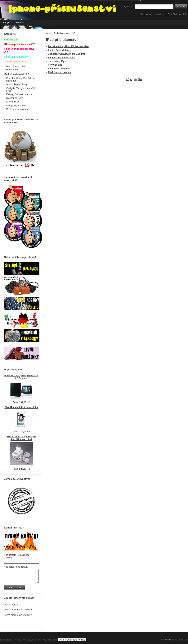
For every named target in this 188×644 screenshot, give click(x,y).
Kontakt (159, 14)
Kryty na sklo (55, 65)
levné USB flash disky (48, 640)
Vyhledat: (128, 7)
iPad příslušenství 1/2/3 (17, 74)
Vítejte (6, 23)
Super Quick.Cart (180, 640)
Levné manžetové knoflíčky (18, 615)
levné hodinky (6, 640)
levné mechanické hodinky (72, 640)
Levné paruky (11, 604)
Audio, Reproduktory (59, 50)
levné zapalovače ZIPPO (25, 640)
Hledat (181, 7)
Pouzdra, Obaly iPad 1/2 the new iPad (68, 46)
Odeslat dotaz (14, 587)
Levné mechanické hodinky (18, 610)
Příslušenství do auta (59, 72)
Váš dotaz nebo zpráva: (16, 567)
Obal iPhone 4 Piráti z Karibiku (21, 407)
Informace (20, 23)
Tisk (140, 79)
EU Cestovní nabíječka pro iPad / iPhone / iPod (21, 438)
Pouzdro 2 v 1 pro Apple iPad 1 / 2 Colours (21, 377)
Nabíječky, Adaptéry (59, 69)
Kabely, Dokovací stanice (62, 58)
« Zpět (129, 79)
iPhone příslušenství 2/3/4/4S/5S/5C (14, 68)
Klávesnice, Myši (57, 61)
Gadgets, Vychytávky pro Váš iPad (67, 54)
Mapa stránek (146, 14)
